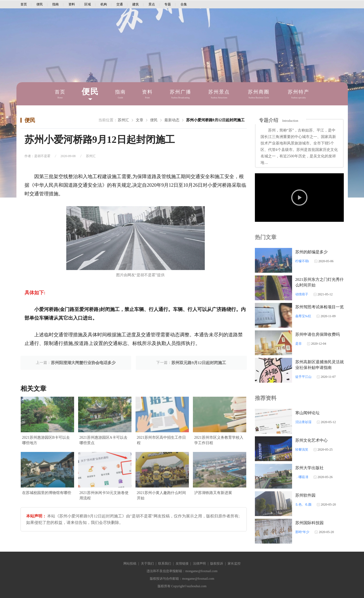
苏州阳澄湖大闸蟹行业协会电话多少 (83, 363)
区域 (88, 4)
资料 (72, 4)
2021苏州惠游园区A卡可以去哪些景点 (103, 440)
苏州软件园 (305, 495)
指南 (56, 4)
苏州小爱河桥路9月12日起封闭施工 (215, 120)
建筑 (136, 4)
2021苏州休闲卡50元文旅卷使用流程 (104, 495)
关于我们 (147, 564)
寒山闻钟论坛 (307, 413)
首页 (24, 4)
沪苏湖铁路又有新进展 (213, 493)
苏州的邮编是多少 (311, 252)
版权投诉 (217, 564)
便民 (40, 4)
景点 (152, 4)
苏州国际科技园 (309, 523)
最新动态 (172, 120)
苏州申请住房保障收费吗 (318, 334)
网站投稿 (130, 564)
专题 (168, 4)
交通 (120, 4)
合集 (184, 4)
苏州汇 (123, 120)
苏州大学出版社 (309, 468)
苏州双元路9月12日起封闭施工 (199, 363)
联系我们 (165, 564)
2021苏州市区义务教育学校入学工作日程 (219, 440)
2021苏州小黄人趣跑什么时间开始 (161, 495)
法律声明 (199, 564)
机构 (104, 4)
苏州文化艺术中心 (311, 440)
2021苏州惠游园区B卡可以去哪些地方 (46, 440)
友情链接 (182, 564)
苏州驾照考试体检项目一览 (320, 307)
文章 (140, 120)
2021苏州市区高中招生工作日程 (161, 440)
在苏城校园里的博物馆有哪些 (47, 493)
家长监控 (234, 564)
